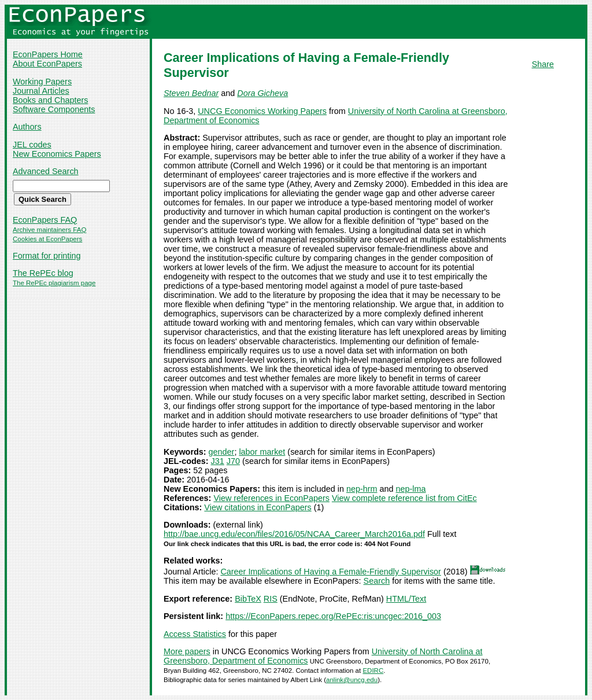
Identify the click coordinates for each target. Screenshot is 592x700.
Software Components (54, 109)
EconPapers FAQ (45, 220)
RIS (271, 599)
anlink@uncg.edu (352, 680)
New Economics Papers (57, 154)
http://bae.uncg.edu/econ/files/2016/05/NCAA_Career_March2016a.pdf (294, 534)
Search (377, 581)
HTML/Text (406, 599)
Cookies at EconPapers (47, 239)
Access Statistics (195, 634)
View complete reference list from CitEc (404, 498)
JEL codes (32, 145)
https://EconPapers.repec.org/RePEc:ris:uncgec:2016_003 (333, 616)
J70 (233, 461)
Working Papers (42, 82)
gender (222, 452)
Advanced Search (46, 171)
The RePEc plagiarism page (54, 283)
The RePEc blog (43, 273)
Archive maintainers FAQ (49, 230)
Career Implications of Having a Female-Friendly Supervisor (331, 572)
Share (543, 64)
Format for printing (47, 256)
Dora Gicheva (262, 93)
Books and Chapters (50, 100)
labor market (262, 452)
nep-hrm (362, 489)
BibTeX (248, 599)
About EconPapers (47, 64)
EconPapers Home (48, 54)
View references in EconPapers (271, 498)
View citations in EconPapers (258, 507)
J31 (218, 461)
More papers (187, 651)
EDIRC (373, 670)
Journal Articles (41, 91)
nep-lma (411, 489)
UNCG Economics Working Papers (262, 111)
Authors (27, 127)
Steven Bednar (191, 93)
